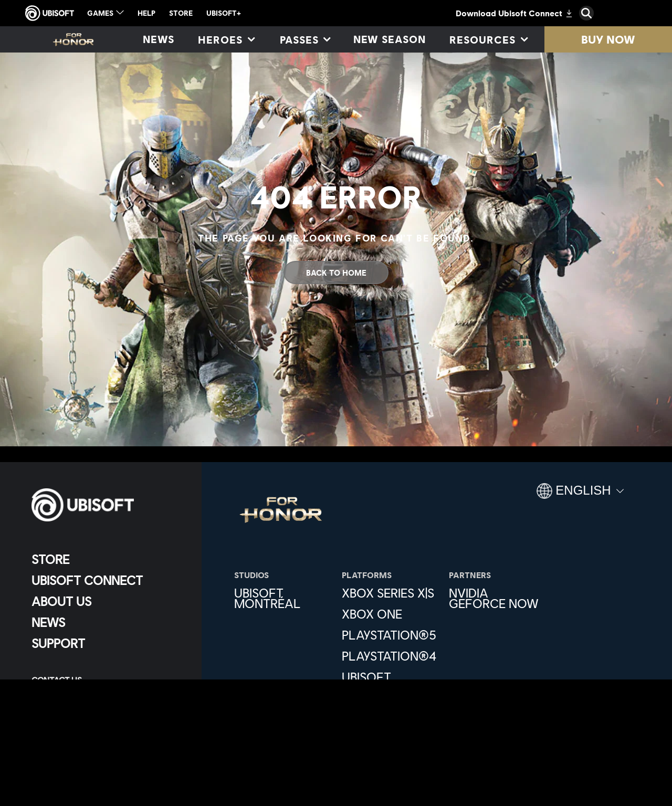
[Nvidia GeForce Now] (497, 598)
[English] (580, 495)
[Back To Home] (336, 273)
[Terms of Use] (107, 709)
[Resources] (488, 39)
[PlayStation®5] (390, 635)
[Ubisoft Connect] (107, 580)
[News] (159, 39)
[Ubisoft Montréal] (283, 598)
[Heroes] (226, 39)
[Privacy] (107, 695)
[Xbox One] (390, 614)
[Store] (107, 559)
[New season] (390, 39)
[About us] (107, 601)
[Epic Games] (390, 708)
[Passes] (305, 39)
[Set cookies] (57, 724)
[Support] (107, 643)
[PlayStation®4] (390, 656)
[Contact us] (107, 680)
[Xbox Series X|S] (390, 593)
